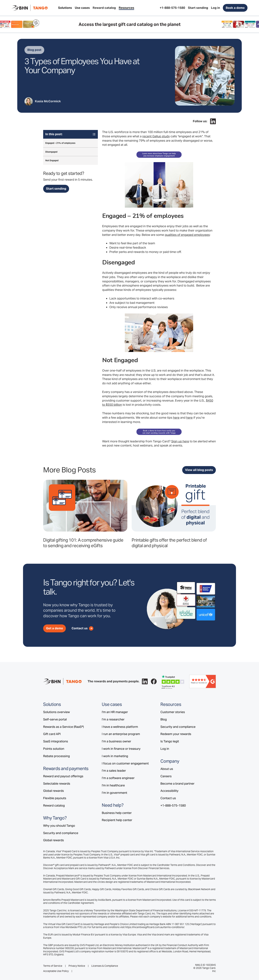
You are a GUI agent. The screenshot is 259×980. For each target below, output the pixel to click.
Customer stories (173, 712)
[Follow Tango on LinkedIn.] (213, 121)
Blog (164, 719)
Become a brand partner (177, 784)
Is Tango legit (170, 741)
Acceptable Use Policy (56, 971)
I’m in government (114, 793)
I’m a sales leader (114, 771)
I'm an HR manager (115, 712)
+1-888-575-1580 (173, 805)
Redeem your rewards (176, 734)
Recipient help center (117, 820)
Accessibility (169, 791)
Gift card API (52, 734)
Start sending (56, 189)
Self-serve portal (55, 719)
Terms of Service (53, 966)
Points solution (54, 749)
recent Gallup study (156, 136)
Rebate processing (56, 756)
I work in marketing (115, 756)
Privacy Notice (77, 966)
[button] (65, 8)
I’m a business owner (116, 741)
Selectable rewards (57, 784)
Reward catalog (54, 805)
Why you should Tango (59, 826)
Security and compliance (61, 833)
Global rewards (54, 791)
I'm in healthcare (113, 785)
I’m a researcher (113, 719)
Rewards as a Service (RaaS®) (63, 727)
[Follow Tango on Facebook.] (154, 681)
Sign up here (180, 441)
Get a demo (54, 628)
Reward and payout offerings (63, 776)
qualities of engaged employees (187, 235)
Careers (166, 776)
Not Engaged (52, 160)
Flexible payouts (55, 798)
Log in (165, 749)
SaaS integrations (56, 741)
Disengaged (51, 152)
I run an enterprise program (121, 734)
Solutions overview (56, 712)
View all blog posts (199, 470)
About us (167, 769)
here (176, 418)
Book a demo (235, 8)
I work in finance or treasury (121, 749)
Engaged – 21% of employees (60, 143)
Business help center (117, 813)
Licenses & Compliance (105, 966)
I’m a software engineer (118, 778)
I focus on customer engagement (125, 763)
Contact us (168, 798)
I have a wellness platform (120, 727)
